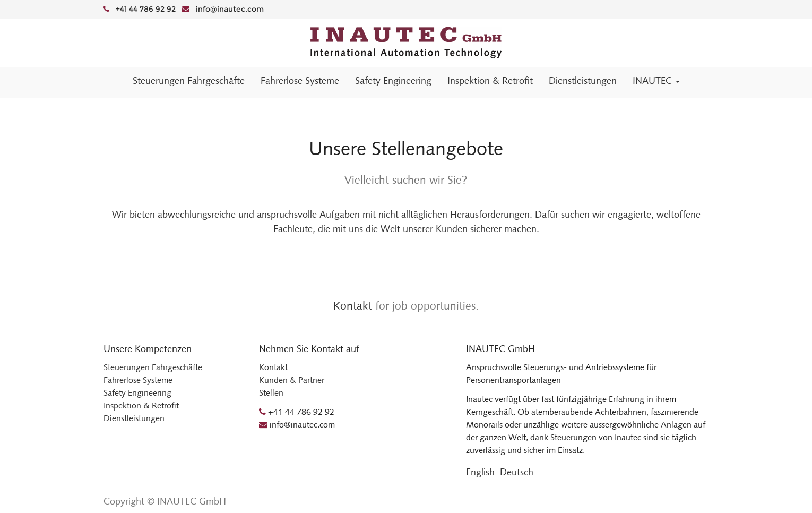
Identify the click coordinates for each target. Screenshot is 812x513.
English (480, 472)
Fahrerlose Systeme (138, 380)
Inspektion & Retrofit (141, 405)
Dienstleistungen (134, 418)
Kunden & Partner (292, 380)
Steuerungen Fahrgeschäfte (153, 367)
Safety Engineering (137, 393)
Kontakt (353, 306)
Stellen (271, 393)
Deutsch (517, 472)
